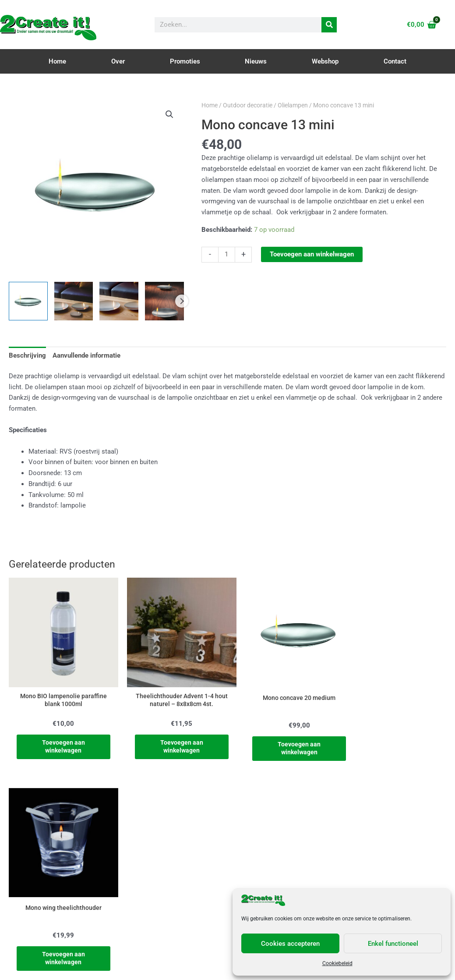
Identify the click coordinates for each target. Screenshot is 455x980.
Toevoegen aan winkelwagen (312, 254)
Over (118, 61)
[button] (169, 114)
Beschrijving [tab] (27, 355)
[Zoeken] (329, 25)
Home (57, 61)
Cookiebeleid (337, 963)
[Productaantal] (227, 255)
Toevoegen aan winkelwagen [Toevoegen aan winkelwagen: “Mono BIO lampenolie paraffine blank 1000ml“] (60, 741)
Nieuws (256, 61)
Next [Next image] (182, 301)
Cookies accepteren (290, 944)
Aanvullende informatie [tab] (86, 355)
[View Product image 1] (28, 301)
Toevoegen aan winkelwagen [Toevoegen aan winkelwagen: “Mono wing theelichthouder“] (395, 742)
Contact (395, 61)
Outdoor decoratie (248, 105)
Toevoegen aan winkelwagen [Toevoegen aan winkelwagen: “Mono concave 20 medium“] (283, 742)
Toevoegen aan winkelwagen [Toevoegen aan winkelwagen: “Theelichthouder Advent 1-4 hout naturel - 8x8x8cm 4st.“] (172, 741)
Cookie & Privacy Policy (227, 970)
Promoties (185, 61)
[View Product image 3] (119, 301)
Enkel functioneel (393, 944)
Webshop (325, 61)
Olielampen (293, 105)
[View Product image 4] (164, 301)
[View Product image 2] (74, 301)
